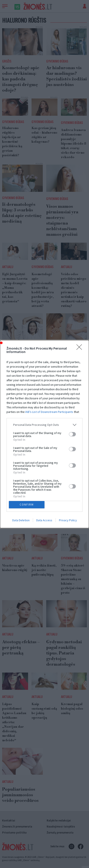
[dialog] (44, 434)
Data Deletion (21, 520)
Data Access (44, 520)
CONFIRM (27, 505)
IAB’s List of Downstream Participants (49, 412)
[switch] (72, 434)
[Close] (81, 348)
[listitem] (44, 425)
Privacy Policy (68, 520)
